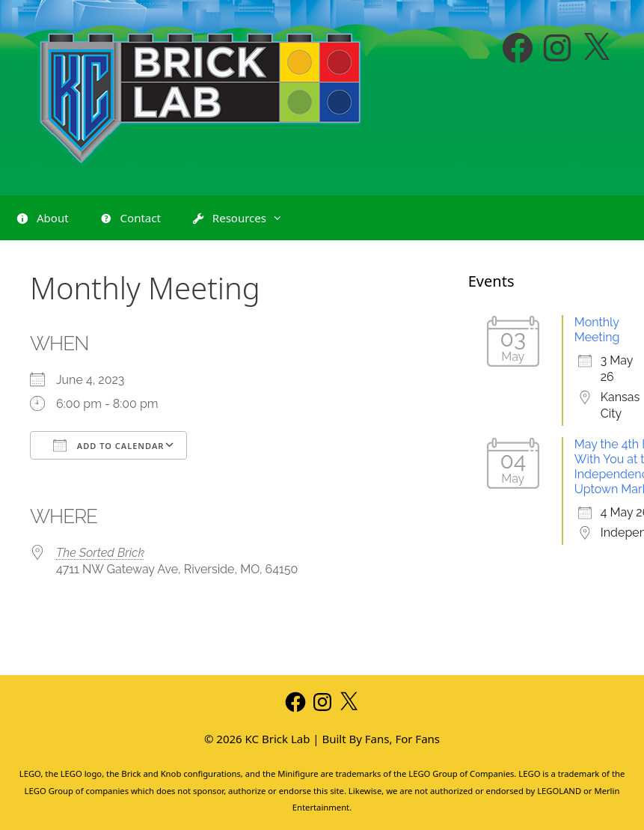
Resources (244, 218)
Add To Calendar (108, 445)
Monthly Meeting (597, 330)
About (42, 219)
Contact (130, 219)
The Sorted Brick (100, 553)
